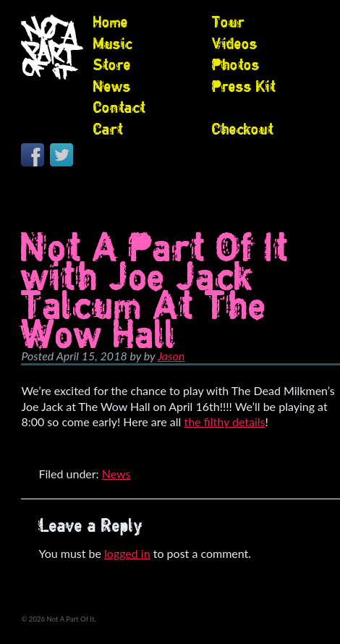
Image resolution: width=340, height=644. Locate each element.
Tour (228, 22)
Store (112, 64)
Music (113, 43)
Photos (236, 64)
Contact (119, 107)
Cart (108, 129)
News (112, 86)
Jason (171, 356)
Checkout (243, 129)
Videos (235, 43)
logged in (127, 553)
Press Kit (244, 86)
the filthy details (224, 421)
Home (111, 22)
